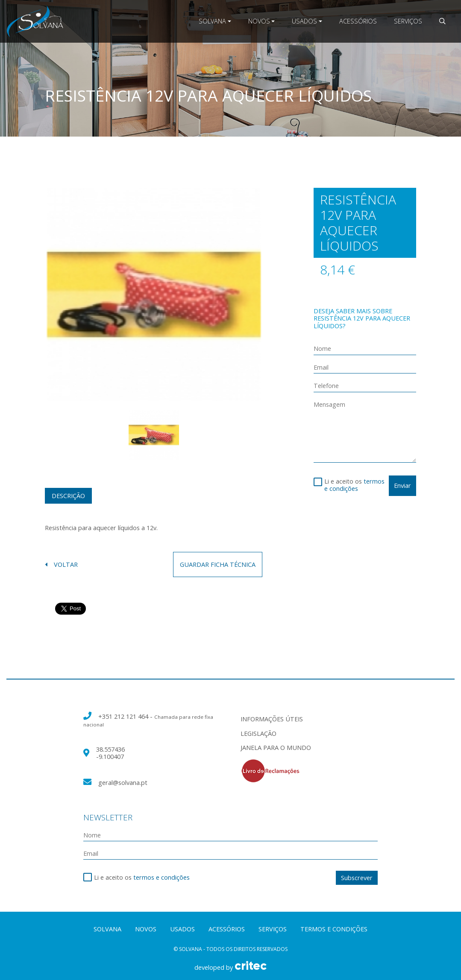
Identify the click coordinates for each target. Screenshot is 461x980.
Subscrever (357, 878)
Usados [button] (304, 21)
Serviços (408, 21)
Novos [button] (259, 21)
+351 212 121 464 (124, 716)
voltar (61, 564)
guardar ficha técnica (218, 564)
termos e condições (354, 485)
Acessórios (358, 21)
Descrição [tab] (68, 496)
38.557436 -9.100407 (110, 753)
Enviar (402, 485)
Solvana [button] (212, 21)
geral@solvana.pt (123, 782)
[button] (442, 21)
